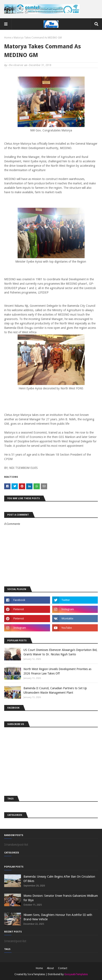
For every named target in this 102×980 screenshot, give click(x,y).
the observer (16, 65)
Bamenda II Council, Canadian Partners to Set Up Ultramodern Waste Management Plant (55, 690)
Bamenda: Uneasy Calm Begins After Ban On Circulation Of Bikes (59, 879)
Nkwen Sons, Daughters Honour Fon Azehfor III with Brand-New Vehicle (58, 917)
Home (8, 38)
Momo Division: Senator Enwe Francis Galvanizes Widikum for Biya (61, 898)
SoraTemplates (36, 974)
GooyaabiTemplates (76, 974)
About (50, 968)
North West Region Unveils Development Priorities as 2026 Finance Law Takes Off (57, 671)
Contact (63, 968)
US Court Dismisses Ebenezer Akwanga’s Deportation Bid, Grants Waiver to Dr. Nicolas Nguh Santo (60, 652)
